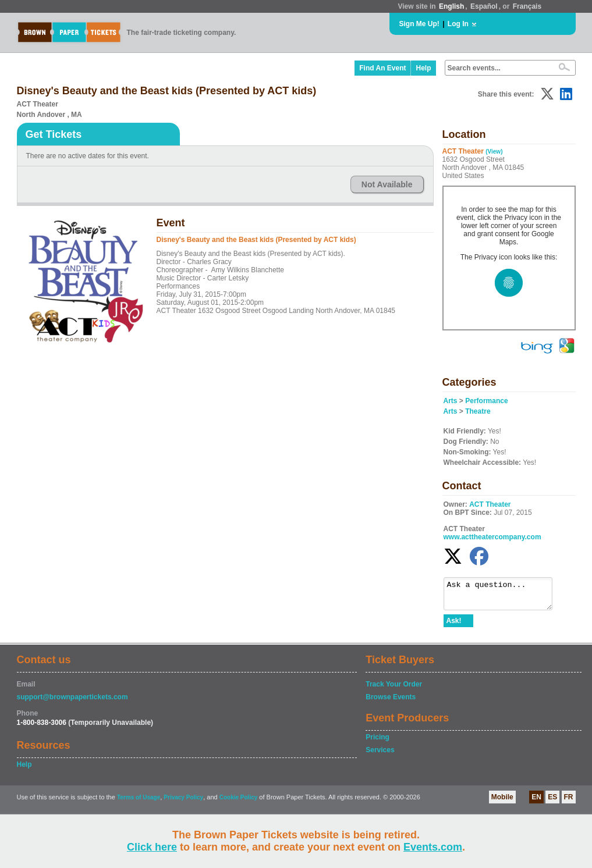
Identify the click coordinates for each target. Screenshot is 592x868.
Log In (458, 24)
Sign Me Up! (419, 24)
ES (552, 802)
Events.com (433, 847)
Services (380, 755)
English (451, 6)
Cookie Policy (239, 803)
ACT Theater (490, 504)
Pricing (377, 742)
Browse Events (391, 702)
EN (536, 802)
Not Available (387, 184)
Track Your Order (394, 689)
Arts (451, 401)
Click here (152, 847)
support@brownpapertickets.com (72, 702)
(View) (494, 152)
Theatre (478, 411)
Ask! (454, 626)
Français (527, 6)
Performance (486, 401)
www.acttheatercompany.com (492, 537)
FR (569, 802)
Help (423, 68)
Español (484, 6)
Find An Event (382, 68)
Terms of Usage (139, 803)
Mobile (502, 802)
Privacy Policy (183, 803)
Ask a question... (504, 596)
